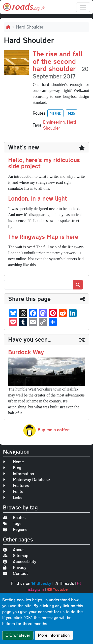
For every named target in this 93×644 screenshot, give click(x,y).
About (13, 550)
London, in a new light (38, 198)
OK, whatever (18, 636)
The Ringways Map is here (43, 237)
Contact (15, 573)
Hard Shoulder (60, 125)
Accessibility (20, 561)
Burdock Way (26, 352)
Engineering (54, 122)
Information (18, 474)
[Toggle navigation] (83, 7)
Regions (15, 529)
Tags (12, 523)
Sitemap (16, 555)
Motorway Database (26, 480)
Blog (12, 468)
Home (13, 462)
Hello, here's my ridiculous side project (44, 163)
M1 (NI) (55, 113)
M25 (72, 113)
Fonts (13, 491)
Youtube (58, 589)
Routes (14, 518)
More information (54, 636)
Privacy (15, 567)
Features (16, 485)
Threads (64, 583)
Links (13, 497)
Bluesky (41, 583)
